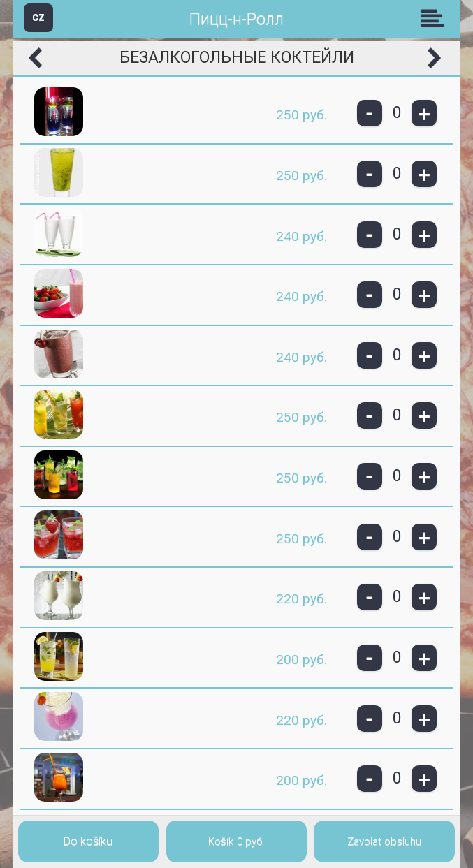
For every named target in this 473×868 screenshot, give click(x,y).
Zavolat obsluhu (384, 841)
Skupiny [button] (435, 18)
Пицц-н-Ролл (236, 19)
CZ (38, 17)
